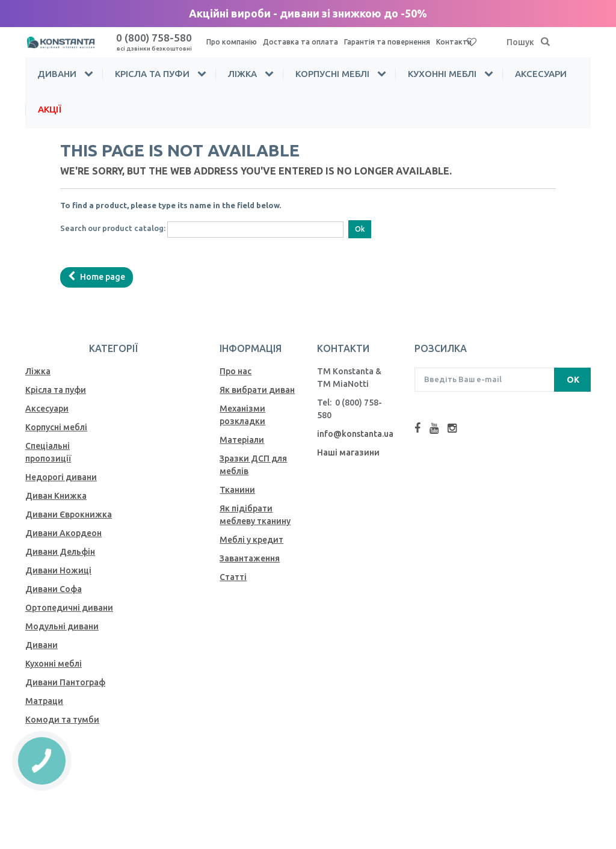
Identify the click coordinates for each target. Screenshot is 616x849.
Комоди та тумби (62, 720)
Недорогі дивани (61, 477)
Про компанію (232, 42)
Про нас (236, 371)
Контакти (454, 42)
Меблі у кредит (251, 540)
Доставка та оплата (300, 42)
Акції (50, 109)
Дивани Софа (54, 589)
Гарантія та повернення (387, 42)
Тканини (237, 490)
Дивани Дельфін (60, 552)
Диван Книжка (56, 496)
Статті (233, 577)
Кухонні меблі (442, 74)
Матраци (44, 701)
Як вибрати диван (257, 390)
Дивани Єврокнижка (69, 514)
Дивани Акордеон (63, 533)
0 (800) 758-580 (154, 42)
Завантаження (250, 558)
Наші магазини (348, 452)
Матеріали (242, 440)
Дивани (57, 74)
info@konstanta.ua (355, 434)
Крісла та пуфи (152, 74)
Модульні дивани (62, 626)
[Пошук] (546, 42)
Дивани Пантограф (65, 682)
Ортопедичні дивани (69, 608)
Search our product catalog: (113, 228)
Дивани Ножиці (58, 570)
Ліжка (242, 74)
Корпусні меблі (332, 74)
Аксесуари (541, 74)
